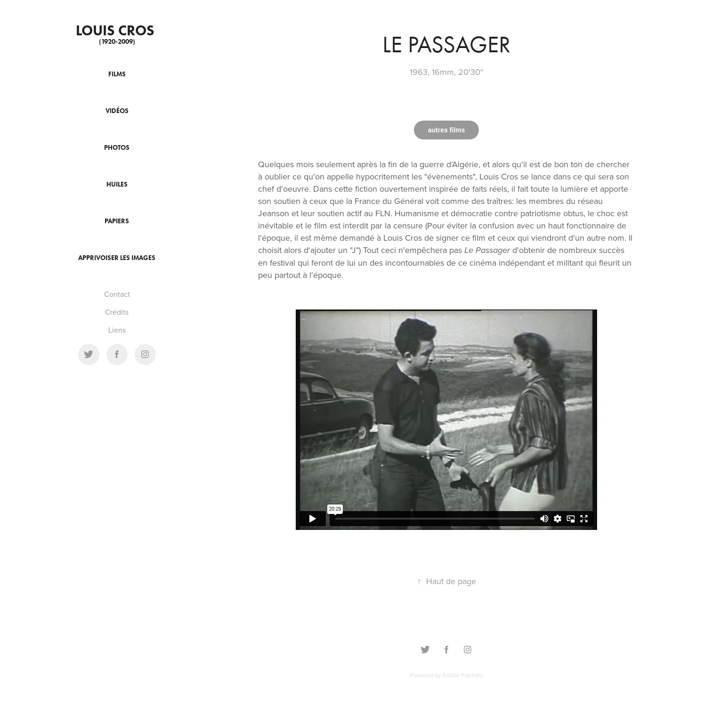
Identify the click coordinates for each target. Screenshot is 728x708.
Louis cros (117, 30)
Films (117, 74)
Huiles (117, 184)
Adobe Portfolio (463, 675)
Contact (117, 294)
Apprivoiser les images (117, 258)
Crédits (117, 312)
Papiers (117, 221)
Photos (117, 148)
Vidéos (117, 111)
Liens (117, 330)
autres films (447, 130)
